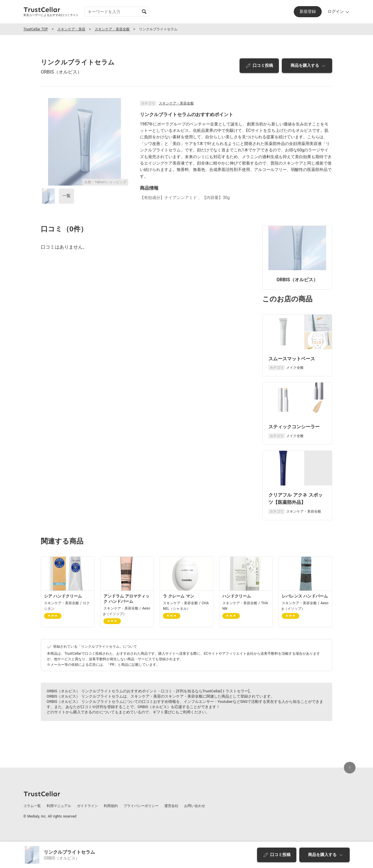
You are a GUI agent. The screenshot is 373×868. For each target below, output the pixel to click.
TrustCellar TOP (36, 29)
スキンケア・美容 (71, 29)
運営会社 (171, 806)
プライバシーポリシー (141, 806)
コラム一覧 (32, 806)
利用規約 (111, 806)
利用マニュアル (59, 806)
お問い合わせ (195, 806)
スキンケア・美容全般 (112, 29)
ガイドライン (87, 806)
